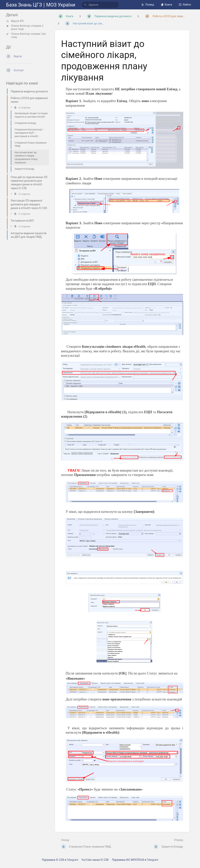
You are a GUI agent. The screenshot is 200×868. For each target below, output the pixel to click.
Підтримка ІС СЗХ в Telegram (60, 860)
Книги (166, 4)
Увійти (185, 4)
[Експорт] (28, 70)
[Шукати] (85, 5)
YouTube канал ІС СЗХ (95, 860)
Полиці (148, 4)
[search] (100, 5)
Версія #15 (15, 21)
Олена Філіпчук (21, 26)
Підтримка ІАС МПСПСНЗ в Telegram (135, 860)
